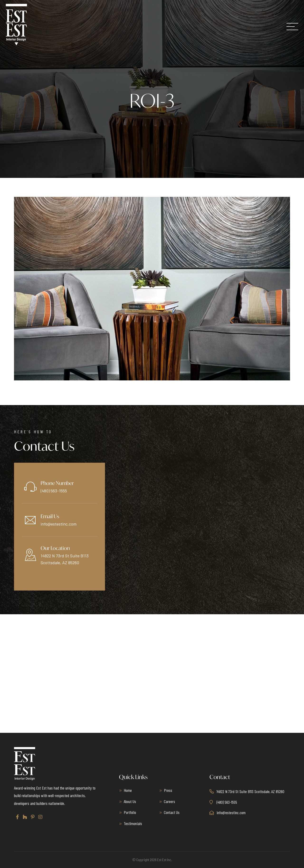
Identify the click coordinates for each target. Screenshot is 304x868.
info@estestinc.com (59, 524)
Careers (169, 801)
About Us (130, 801)
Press (168, 790)
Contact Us (172, 812)
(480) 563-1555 (54, 491)
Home (128, 790)
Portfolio (130, 812)
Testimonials (133, 823)
